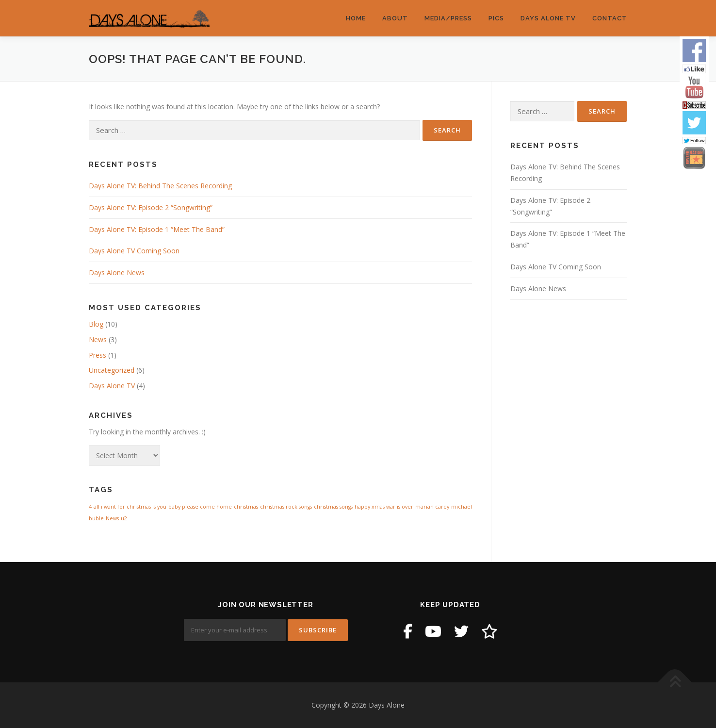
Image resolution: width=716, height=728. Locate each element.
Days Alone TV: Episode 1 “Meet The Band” (157, 229)
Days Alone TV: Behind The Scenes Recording (160, 186)
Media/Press (448, 18)
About (395, 18)
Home (356, 18)
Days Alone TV (548, 18)
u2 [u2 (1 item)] (124, 518)
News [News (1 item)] (112, 518)
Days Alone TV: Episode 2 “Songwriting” (151, 207)
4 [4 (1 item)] (90, 507)
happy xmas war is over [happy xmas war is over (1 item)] (384, 507)
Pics (496, 18)
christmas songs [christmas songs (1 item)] (333, 507)
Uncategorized (112, 370)
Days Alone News (117, 273)
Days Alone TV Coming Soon (134, 251)
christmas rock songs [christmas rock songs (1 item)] (286, 507)
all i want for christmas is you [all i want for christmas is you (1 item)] (130, 507)
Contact (610, 18)
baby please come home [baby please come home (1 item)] (200, 507)
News (98, 339)
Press (98, 355)
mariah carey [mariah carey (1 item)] (432, 507)
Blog (96, 324)
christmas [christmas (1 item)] (246, 507)
